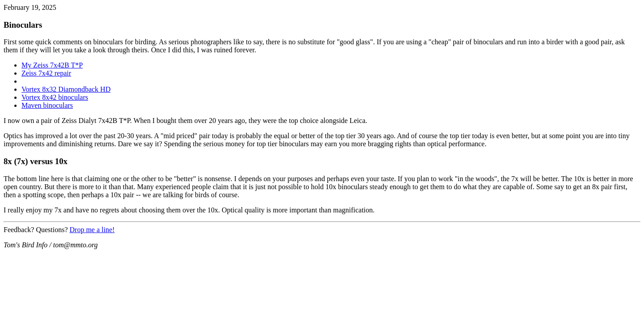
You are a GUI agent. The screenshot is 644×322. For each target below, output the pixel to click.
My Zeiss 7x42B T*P (52, 65)
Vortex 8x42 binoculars (55, 97)
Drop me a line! (92, 230)
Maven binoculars (47, 105)
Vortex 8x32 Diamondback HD (66, 89)
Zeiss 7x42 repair (46, 73)
